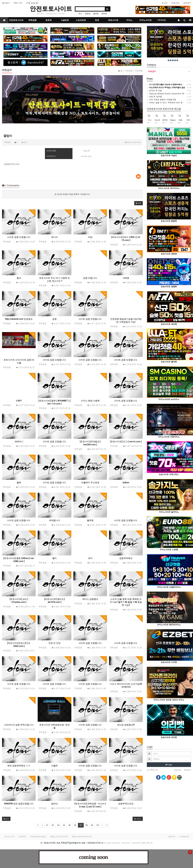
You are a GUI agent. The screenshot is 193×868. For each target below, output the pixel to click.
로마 (90, 558)
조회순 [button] (138, 819)
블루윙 (90, 520)
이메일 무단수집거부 (59, 836)
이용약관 (22, 836)
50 (98, 825)
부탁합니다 (55, 520)
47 (81, 825)
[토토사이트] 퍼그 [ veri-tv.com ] (126, 442)
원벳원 (88, 14)
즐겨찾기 (6, 3)
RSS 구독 (18, 3)
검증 (55, 319)
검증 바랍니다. (90, 278)
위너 (80, 14)
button (126, 483)
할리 (55, 558)
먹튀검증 (32, 20)
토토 (97, 20)
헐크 (19, 278)
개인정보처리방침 (38, 836)
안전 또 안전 (55, 643)
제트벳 (104, 14)
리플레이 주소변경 (90, 483)
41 (47, 825)
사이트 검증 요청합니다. (19, 237)
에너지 (55, 237)
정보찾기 (187, 3)
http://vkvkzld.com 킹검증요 (19, 319)
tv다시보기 (40, 14)
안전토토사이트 (51, 9)
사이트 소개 (9, 836)
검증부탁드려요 (126, 804)
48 (86, 825)
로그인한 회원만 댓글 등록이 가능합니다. (72, 194)
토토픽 (49, 20)
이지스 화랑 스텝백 (90, 401)
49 (92, 825)
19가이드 (62, 14)
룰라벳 (96, 14)
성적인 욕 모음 (154, 90)
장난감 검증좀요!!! (126, 725)
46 (75, 825)
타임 (90, 237)
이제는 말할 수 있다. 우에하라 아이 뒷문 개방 (168, 103)
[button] (138, 203)
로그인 (165, 3)
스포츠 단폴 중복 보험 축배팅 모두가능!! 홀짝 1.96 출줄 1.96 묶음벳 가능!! (126, 602)
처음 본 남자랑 (154, 97)
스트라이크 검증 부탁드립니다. (19, 725)
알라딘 (55, 804)
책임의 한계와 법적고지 (82, 836)
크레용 (126, 278)
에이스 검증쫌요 (90, 599)
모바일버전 (184, 836)
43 (58, 825)
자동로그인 (152, 770)
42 (53, 825)
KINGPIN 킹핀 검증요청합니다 (19, 804)
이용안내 (171, 836)
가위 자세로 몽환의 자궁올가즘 (161, 100)
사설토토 (65, 20)
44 (64, 825)
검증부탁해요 (126, 558)
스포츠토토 (81, 20)
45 (70, 825)
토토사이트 (113, 20)
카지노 (129, 20)
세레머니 (19, 442)
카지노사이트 (145, 20)
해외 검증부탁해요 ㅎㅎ (19, 766)
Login (169, 765)
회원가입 (175, 3)
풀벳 (19, 483)
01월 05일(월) (32, 3)
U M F (19, 401)
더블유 (55, 766)
